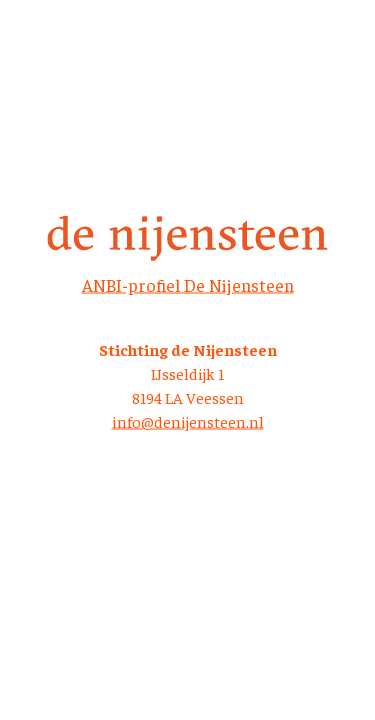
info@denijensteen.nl (188, 421)
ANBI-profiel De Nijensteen (188, 284)
